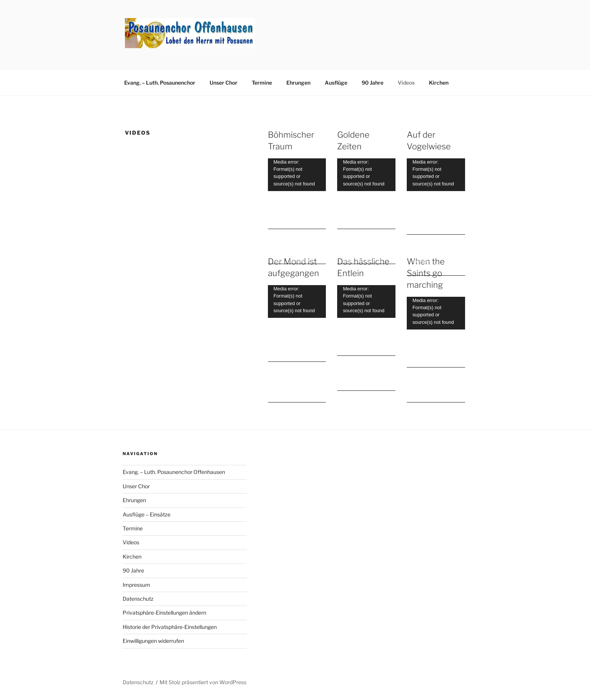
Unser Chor (224, 83)
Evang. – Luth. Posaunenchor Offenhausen (174, 472)
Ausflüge (336, 83)
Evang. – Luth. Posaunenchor (160, 83)
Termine (262, 83)
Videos (406, 83)
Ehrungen (298, 83)
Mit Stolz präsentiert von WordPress (203, 682)
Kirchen (439, 83)
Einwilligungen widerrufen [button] (153, 641)
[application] (297, 175)
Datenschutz (138, 599)
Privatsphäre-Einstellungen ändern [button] (164, 613)
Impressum (136, 585)
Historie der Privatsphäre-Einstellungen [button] (170, 627)
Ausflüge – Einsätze (147, 514)
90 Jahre (373, 83)
